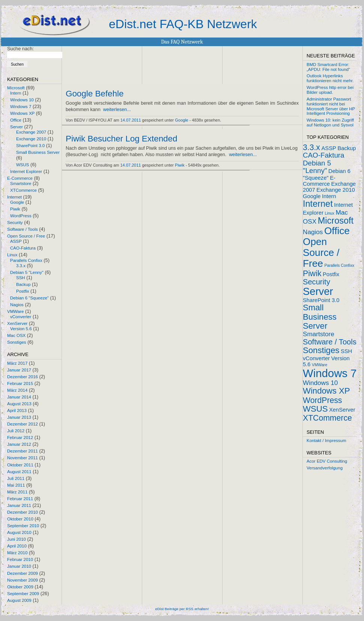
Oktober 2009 (20, 587)
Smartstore (21, 183)
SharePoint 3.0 (30, 146)
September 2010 (23, 526)
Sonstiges (17, 342)
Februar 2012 (20, 438)
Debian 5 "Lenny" (27, 272)
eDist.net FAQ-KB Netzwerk (183, 24)
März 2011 (17, 492)
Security (15, 223)
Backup (23, 284)
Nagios (17, 305)
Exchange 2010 (31, 139)
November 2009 (23, 580)
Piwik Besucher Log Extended (121, 139)
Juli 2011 (16, 478)
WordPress (21, 216)
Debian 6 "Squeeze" (29, 298)
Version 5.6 (21, 329)
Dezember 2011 (23, 451)
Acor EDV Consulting (327, 461)
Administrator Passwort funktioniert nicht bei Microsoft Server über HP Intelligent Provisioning (331, 106)
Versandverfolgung (325, 468)
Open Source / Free (26, 236)
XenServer (17, 323)
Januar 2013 (19, 417)
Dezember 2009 (23, 573)
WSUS (23, 165)
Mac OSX (16, 335)
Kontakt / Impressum (326, 441)
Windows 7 (21, 107)
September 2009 (23, 594)
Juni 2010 (17, 539)
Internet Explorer (26, 171)
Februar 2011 (20, 499)
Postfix (23, 291)
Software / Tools (23, 229)
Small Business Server (38, 152)
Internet (14, 197)
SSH (21, 278)
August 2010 (19, 532)
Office (16, 120)
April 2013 (17, 410)
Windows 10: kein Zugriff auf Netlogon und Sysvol (330, 123)
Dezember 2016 (23, 377)
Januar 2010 (19, 566)
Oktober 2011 (20, 465)
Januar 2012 (19, 444)
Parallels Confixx (26, 260)
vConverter (21, 317)
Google (17, 202)
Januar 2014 (19, 397)
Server (17, 127)
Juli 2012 (16, 431)
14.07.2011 (131, 120)
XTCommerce (23, 190)
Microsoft (16, 88)
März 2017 (17, 363)
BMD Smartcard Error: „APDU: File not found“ (328, 67)
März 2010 (17, 553)
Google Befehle (95, 94)
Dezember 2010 (23, 512)
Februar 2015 (20, 383)
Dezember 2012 (23, 424)
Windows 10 (22, 100)
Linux (12, 255)
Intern (16, 93)
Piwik (15, 209)
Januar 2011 (19, 505)
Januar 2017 (19, 370)
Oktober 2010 (20, 519)
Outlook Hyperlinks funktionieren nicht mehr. (330, 78)
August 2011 (19, 472)
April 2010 (17, 546)
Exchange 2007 (31, 132)
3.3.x (21, 266)
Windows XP (22, 113)
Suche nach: (20, 49)
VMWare (15, 311)
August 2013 (19, 404)
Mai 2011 (16, 485)
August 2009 (19, 600)
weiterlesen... (117, 110)
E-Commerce (20, 178)
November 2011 (23, 458)
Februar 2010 (20, 559)
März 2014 (17, 390)
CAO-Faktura (23, 248)
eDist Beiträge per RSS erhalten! (182, 609)
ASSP (16, 241)
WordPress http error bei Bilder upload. (330, 90)
